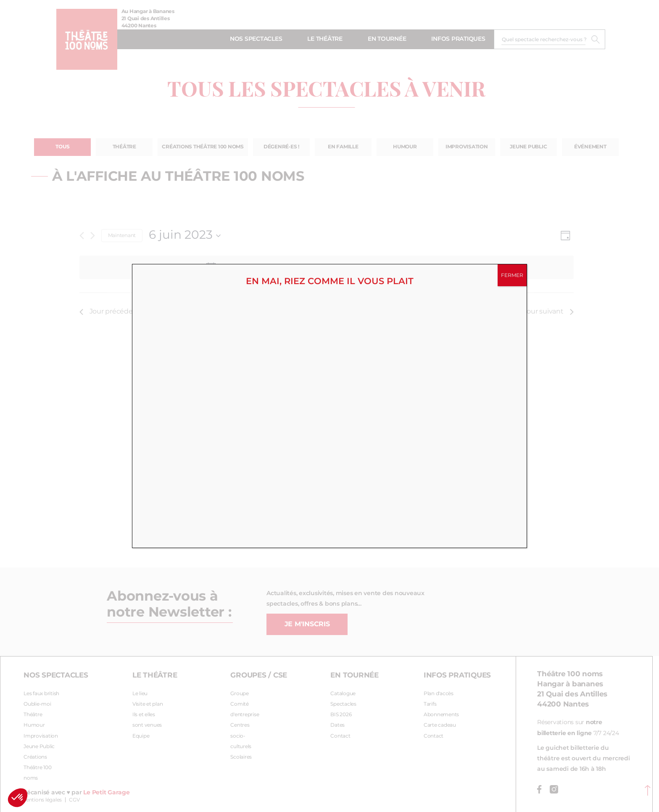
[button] (18, 798)
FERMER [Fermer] (512, 275)
